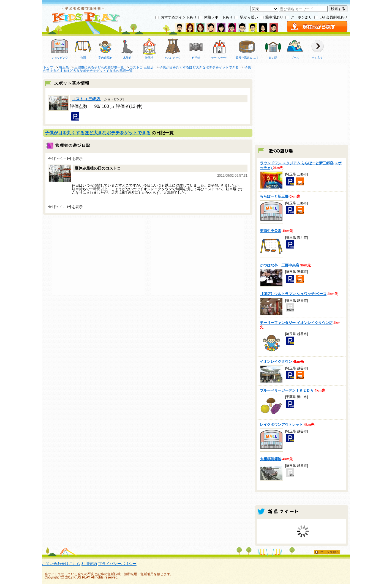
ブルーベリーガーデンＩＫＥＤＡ (287, 390)
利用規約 (89, 564)
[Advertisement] (98, 256)
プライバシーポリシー (117, 564)
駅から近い (249, 17)
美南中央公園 (271, 231)
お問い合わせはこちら (61, 564)
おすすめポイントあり (179, 17)
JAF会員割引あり (334, 17)
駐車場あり (274, 17)
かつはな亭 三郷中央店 (280, 265)
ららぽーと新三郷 (274, 196)
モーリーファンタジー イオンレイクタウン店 (296, 323)
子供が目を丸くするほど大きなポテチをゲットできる (98, 133)
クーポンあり (301, 17)
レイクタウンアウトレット (281, 425)
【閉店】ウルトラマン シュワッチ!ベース (293, 294)
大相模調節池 (271, 459)
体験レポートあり (218, 17)
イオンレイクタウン (276, 361)
